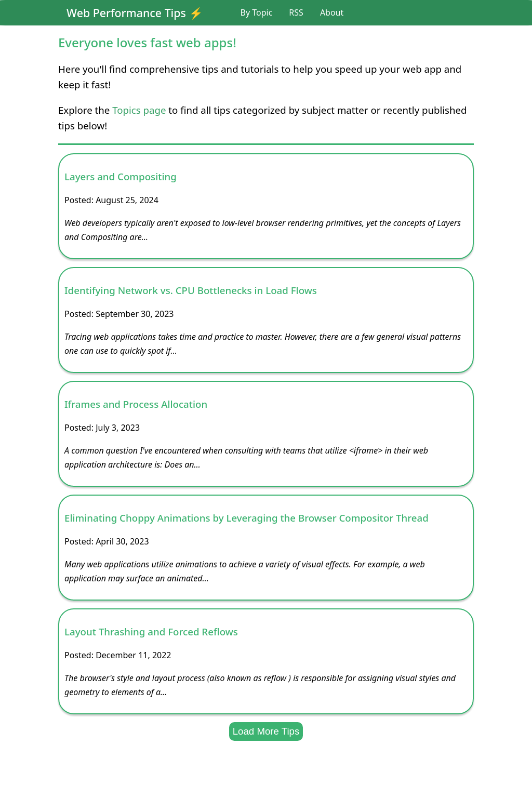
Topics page (139, 110)
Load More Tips (266, 731)
